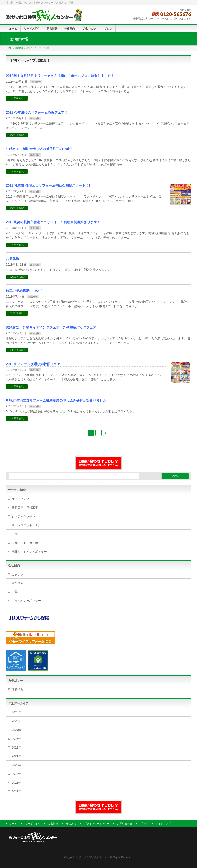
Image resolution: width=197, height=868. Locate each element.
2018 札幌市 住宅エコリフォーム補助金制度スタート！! (48, 186)
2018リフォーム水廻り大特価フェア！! (35, 364)
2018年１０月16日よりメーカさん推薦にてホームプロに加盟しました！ (60, 76)
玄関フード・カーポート (28, 543)
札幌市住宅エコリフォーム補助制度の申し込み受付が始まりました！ (58, 400)
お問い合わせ (125, 824)
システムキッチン (23, 516)
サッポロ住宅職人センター (94, 857)
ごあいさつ (19, 574)
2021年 (16, 756)
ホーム (13, 824)
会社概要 (18, 583)
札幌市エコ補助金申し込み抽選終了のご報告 (39, 149)
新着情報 (36, 82)
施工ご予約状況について (24, 291)
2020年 (16, 765)
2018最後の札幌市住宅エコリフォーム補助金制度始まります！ (53, 222)
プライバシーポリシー (26, 601)
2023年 (16, 739)
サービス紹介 (33, 824)
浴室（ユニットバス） (26, 525)
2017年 (16, 791)
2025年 (16, 721)
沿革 (15, 592)
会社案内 (71, 824)
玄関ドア (18, 534)
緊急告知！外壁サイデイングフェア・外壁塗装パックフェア (51, 327)
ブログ (144, 824)
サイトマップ (163, 824)
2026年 (16, 712)
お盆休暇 (13, 259)
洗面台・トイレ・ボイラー (29, 552)
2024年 (16, 730)
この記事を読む (17, 98)
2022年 (16, 747)
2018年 (16, 783)
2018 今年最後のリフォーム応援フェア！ (37, 112)
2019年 (16, 774)
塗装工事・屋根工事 (25, 508)
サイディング (20, 499)
